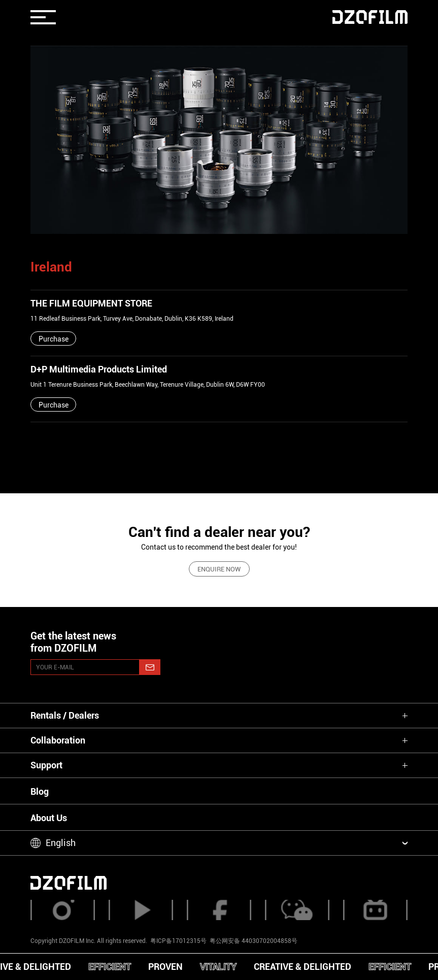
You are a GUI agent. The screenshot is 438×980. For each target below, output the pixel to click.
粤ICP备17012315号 (178, 941)
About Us (49, 818)
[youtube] (141, 910)
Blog (40, 791)
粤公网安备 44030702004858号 (253, 941)
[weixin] (297, 910)
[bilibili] (375, 910)
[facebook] (219, 910)
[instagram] (62, 910)
